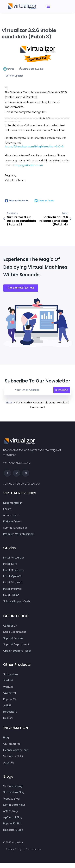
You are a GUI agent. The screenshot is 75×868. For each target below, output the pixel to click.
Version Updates (15, 78)
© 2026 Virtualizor (13, 844)
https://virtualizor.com (29, 167)
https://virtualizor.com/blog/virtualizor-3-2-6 (34, 148)
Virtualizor (34, 485)
